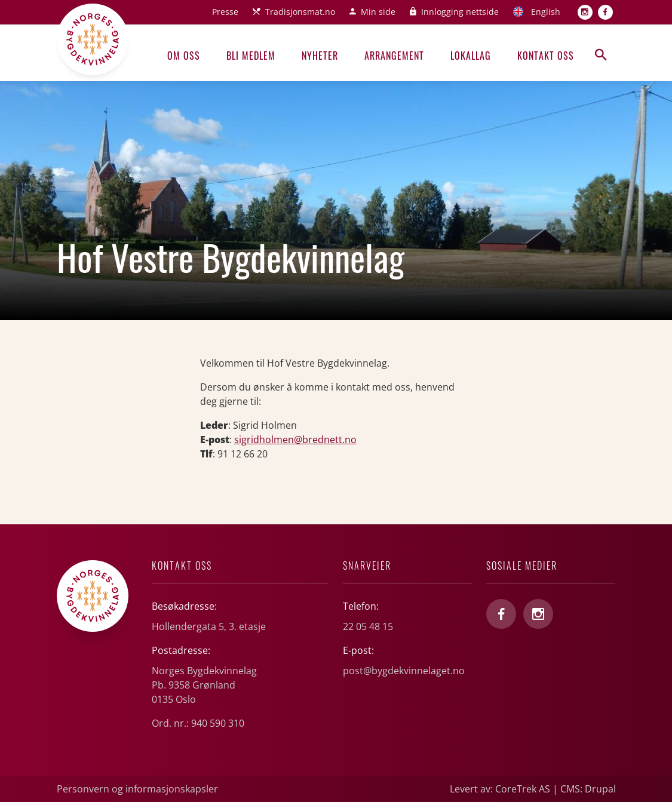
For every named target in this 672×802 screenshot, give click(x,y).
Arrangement (394, 56)
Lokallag (471, 56)
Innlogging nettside (460, 12)
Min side (378, 12)
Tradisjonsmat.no (300, 12)
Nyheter (320, 56)
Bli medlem (251, 56)
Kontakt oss (546, 56)
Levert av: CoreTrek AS (500, 789)
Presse (225, 12)
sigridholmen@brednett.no (295, 440)
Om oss (184, 56)
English (546, 12)
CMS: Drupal (588, 789)
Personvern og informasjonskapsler (137, 789)
